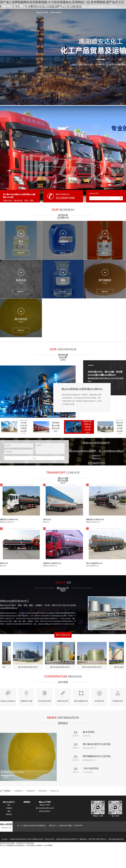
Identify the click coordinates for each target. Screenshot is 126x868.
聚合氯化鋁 (21, 319)
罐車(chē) (47, 519)
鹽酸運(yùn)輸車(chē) (9, 519)
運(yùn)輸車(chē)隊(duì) (98, 6)
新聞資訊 (113, 6)
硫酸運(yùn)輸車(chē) (52, 563)
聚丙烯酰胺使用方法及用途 (97, 756)
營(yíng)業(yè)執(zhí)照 (116, 839)
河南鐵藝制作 (31, 791)
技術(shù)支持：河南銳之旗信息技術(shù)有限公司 (62, 839)
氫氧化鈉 (21, 280)
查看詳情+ (21, 253)
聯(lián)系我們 (56, 12)
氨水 (56, 6)
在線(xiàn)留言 (94, 193)
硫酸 (71, 6)
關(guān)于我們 (42, 12)
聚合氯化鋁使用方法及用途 (97, 744)
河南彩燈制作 (43, 791)
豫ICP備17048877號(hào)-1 (98, 839)
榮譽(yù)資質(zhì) (45, 811)
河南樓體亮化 (19, 791)
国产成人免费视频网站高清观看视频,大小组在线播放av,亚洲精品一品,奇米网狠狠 (26, 845)
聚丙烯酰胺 (105, 280)
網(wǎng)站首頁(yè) (44, 6)
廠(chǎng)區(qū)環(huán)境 (29, 667)
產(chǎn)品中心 (81, 6)
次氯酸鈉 (63, 6)
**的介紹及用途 (91, 768)
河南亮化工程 (54, 791)
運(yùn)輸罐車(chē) (94, 563)
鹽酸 (63, 280)
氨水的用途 (89, 732)
